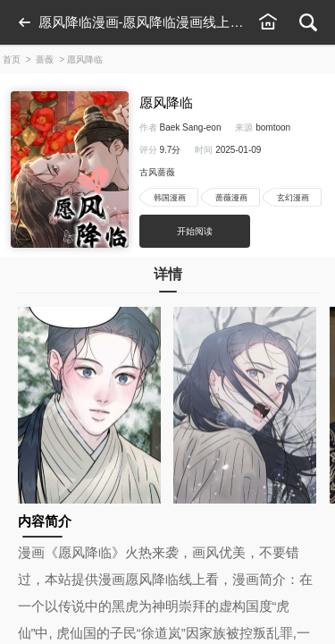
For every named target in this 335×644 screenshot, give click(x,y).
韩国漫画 (170, 198)
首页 (12, 59)
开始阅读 (195, 231)
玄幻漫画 (293, 198)
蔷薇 (45, 59)
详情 (168, 280)
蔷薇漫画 (231, 198)
